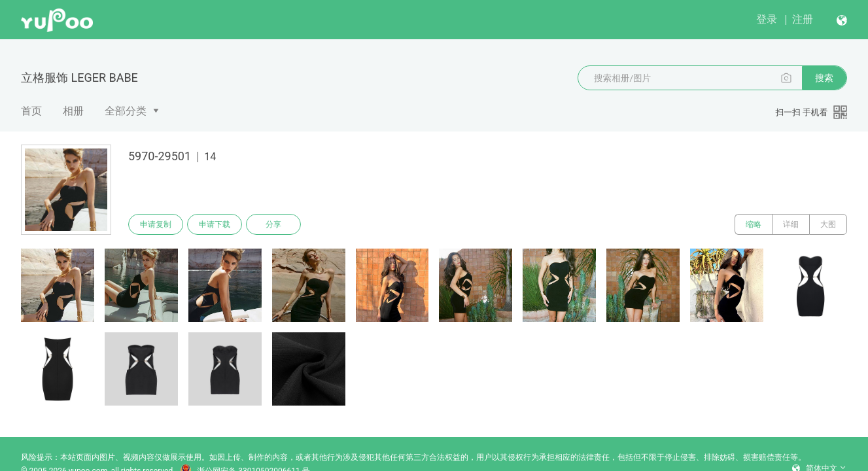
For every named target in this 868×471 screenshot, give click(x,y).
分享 (273, 224)
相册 (73, 111)
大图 (828, 224)
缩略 (754, 224)
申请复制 (156, 224)
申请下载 (215, 224)
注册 (803, 19)
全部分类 (126, 111)
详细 (791, 224)
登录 (767, 19)
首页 (31, 111)
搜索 (824, 78)
